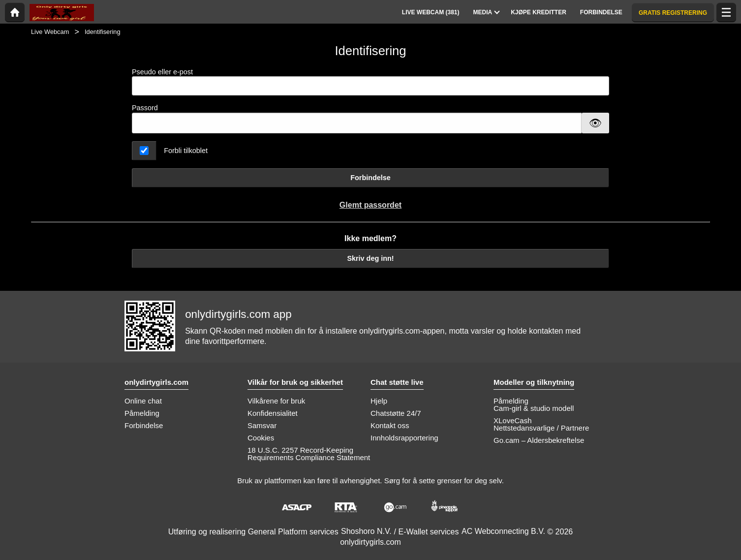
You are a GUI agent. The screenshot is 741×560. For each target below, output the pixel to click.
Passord (145, 108)
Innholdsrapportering (404, 438)
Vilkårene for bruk (276, 401)
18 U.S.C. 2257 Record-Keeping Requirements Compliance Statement (309, 454)
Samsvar (262, 425)
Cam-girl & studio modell (534, 408)
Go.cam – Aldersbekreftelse (539, 440)
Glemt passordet (370, 205)
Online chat (143, 401)
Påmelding (142, 413)
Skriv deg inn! (370, 258)
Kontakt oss (390, 425)
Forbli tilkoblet (186, 151)
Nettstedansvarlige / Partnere (541, 428)
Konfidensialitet (273, 413)
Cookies (261, 438)
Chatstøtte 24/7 (396, 413)
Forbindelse (370, 178)
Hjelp (379, 401)
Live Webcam (50, 32)
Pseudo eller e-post (370, 82)
